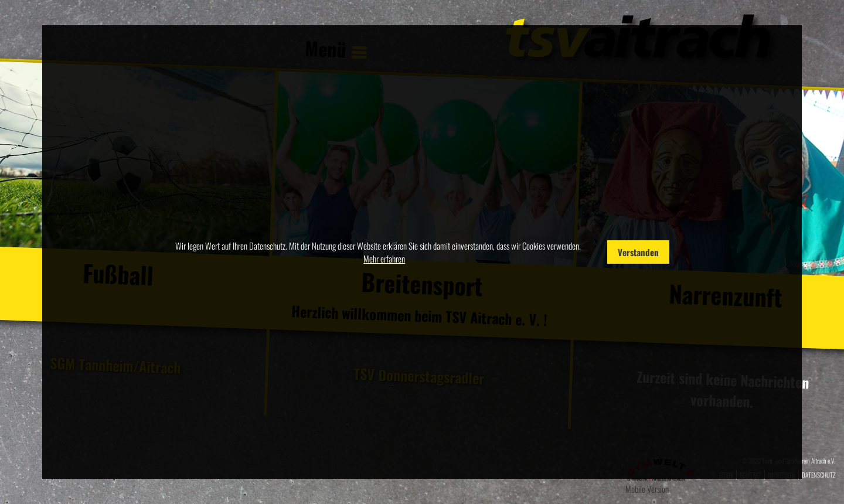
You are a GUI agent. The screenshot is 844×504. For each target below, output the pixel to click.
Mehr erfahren (384, 258)
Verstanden (638, 252)
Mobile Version (647, 489)
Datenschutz (819, 475)
